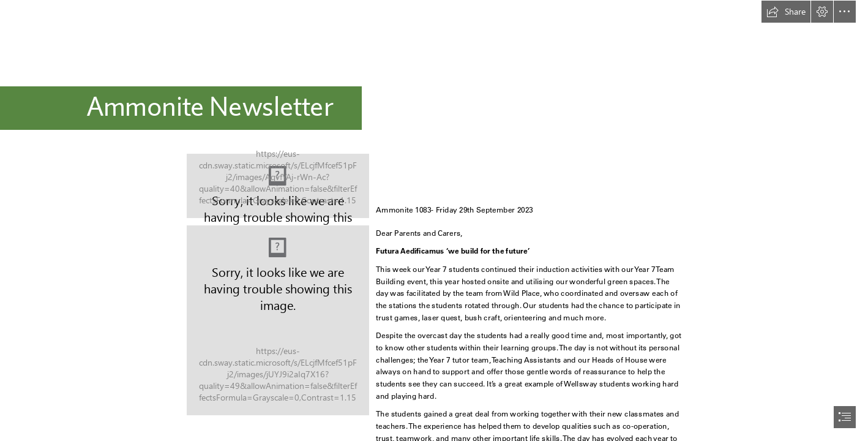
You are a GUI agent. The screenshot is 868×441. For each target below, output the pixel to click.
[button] (786, 12)
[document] (434, 221)
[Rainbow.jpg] (278, 320)
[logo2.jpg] (278, 186)
